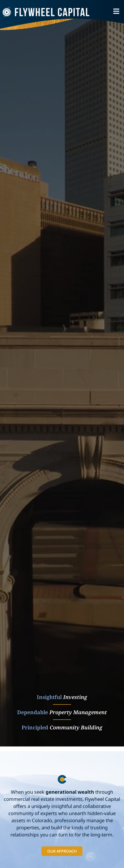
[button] (116, 11)
